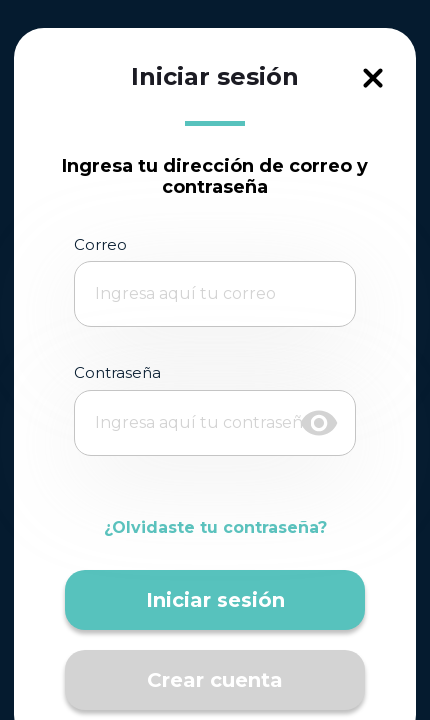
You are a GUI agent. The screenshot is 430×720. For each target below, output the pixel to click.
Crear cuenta (215, 680)
